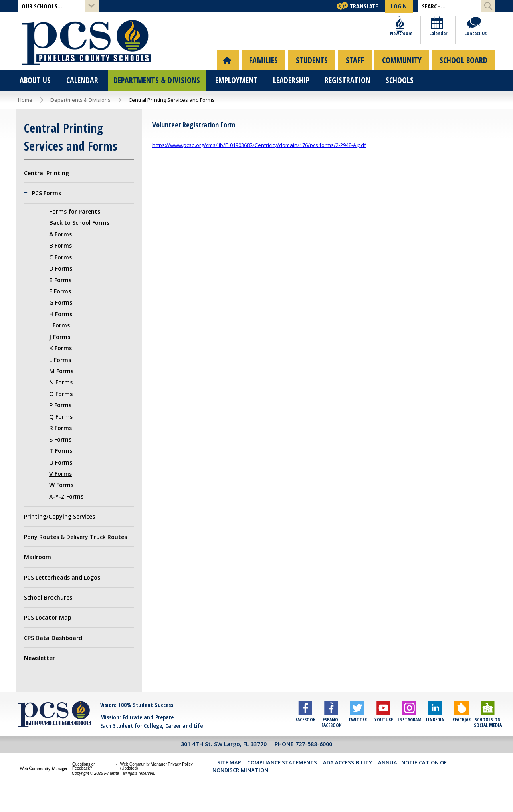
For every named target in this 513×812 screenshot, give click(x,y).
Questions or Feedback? (84, 783)
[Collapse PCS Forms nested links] (28, 210)
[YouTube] (383, 733)
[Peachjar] (461, 733)
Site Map (229, 779)
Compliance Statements (282, 779)
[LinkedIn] (435, 733)
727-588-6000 (314, 760)
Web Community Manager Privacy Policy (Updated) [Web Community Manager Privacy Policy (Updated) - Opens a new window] (157, 783)
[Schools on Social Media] (488, 733)
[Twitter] (357, 733)
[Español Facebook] (331, 733)
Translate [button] (364, 6)
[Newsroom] (401, 44)
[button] (59, 6)
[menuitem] (228, 76)
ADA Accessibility (347, 779)
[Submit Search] (488, 6)
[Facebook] (305, 733)
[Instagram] (409, 733)
